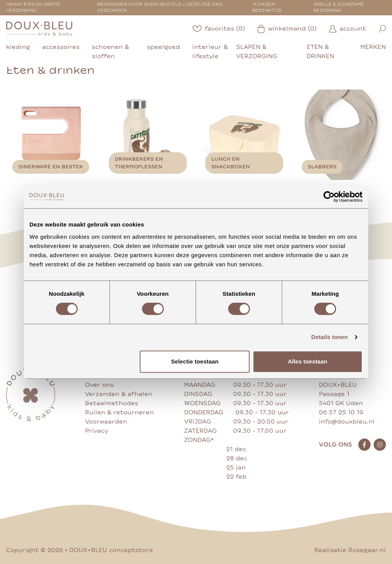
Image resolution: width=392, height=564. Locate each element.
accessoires (61, 47)
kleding (18, 47)
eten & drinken (320, 52)
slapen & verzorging (257, 52)
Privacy (96, 431)
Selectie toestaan (195, 361)
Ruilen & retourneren (119, 412)
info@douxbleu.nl (347, 422)
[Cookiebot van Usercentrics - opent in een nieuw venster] (329, 197)
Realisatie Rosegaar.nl (350, 550)
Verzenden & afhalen (119, 394)
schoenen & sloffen (110, 52)
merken (373, 47)
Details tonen (329, 337)
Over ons (99, 385)
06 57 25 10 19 (341, 412)
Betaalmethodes (112, 403)
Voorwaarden (106, 422)
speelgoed (163, 47)
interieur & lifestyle (210, 52)
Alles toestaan (308, 361)
